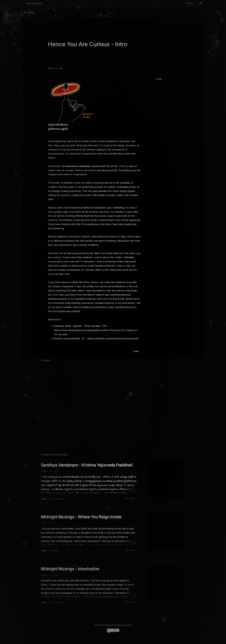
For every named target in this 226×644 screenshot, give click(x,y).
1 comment (54, 551)
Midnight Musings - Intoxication (70, 569)
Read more (130, 498)
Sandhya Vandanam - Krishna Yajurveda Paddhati (87, 465)
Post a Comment (56, 499)
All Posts (27, 12)
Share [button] (159, 79)
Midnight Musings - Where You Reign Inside (81, 517)
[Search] (189, 3)
